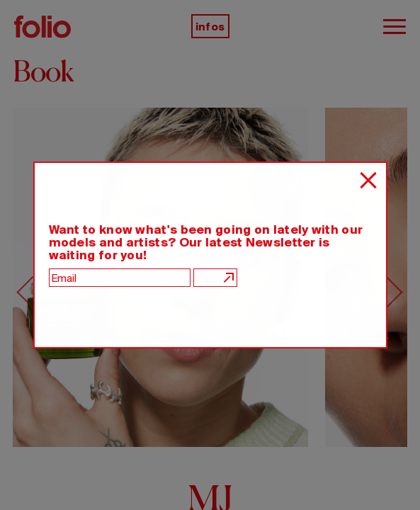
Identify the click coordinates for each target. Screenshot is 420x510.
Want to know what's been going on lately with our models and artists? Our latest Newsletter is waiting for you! (206, 242)
